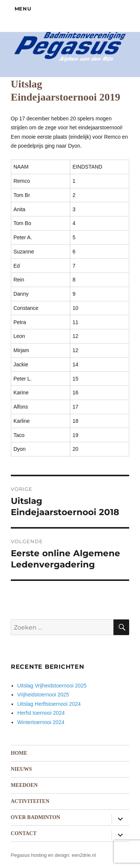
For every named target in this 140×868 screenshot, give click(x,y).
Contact (24, 833)
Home (19, 753)
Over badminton (35, 817)
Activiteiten (30, 801)
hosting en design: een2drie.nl (63, 855)
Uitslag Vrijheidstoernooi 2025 (52, 686)
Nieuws (21, 769)
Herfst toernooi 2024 (41, 713)
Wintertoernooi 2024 (41, 722)
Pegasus (20, 855)
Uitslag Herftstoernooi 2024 (49, 704)
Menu (23, 9)
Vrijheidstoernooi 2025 (43, 695)
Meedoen (24, 785)
